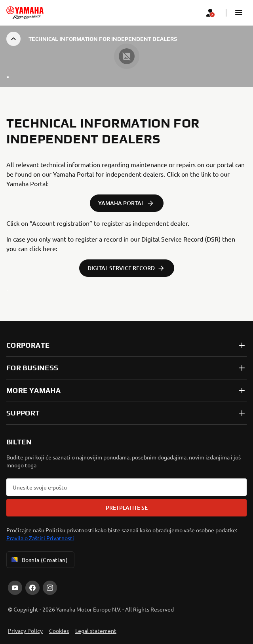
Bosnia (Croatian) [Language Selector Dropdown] (39, 560)
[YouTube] (15, 588)
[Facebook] (32, 588)
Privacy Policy (25, 631)
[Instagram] (50, 588)
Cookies (59, 631)
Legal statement (96, 631)
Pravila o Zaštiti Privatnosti (40, 538)
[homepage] (25, 13)
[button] (239, 13)
